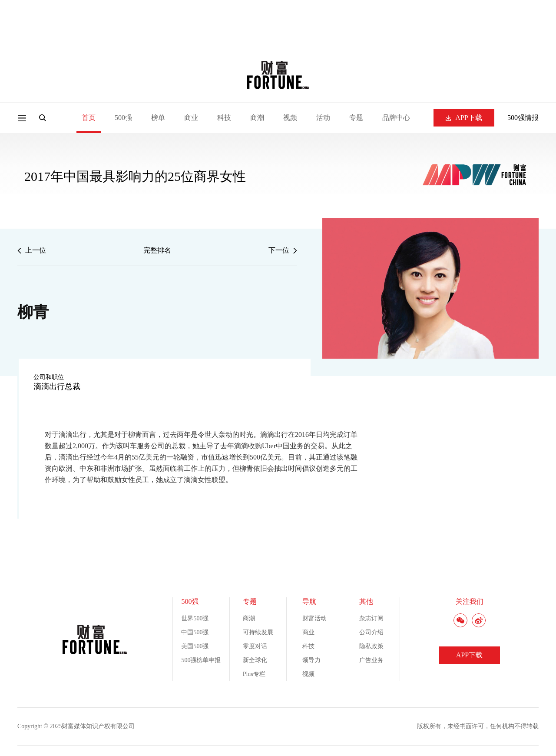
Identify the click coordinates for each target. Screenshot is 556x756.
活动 (323, 118)
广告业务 (371, 660)
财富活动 (314, 618)
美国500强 (195, 646)
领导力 (311, 660)
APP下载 (464, 118)
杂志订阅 (371, 618)
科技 (224, 118)
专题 (356, 118)
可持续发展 (258, 632)
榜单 (158, 118)
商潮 (257, 118)
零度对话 (255, 646)
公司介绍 (371, 632)
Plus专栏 (254, 674)
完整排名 (157, 250)
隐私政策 (371, 646)
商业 (191, 118)
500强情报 (523, 118)
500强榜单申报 (201, 660)
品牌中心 (396, 118)
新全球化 (255, 660)
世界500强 (195, 618)
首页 (89, 118)
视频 (290, 118)
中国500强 (195, 632)
